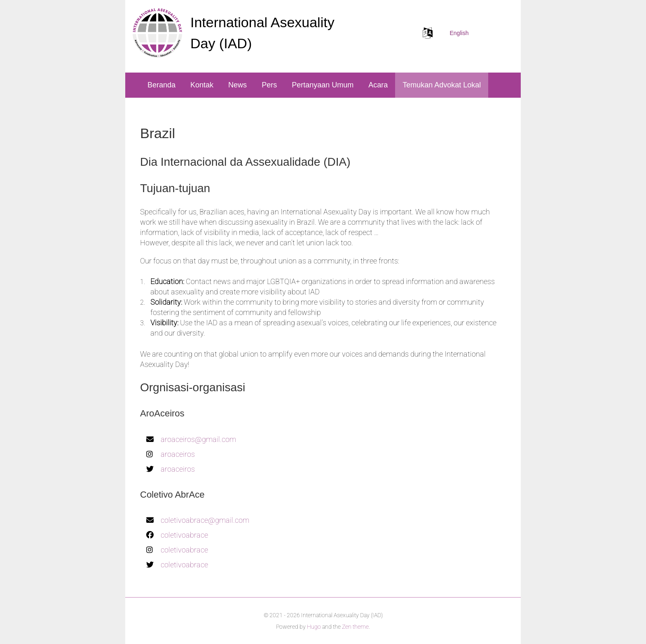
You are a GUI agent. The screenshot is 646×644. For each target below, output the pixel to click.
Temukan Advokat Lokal (442, 85)
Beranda (161, 85)
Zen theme (355, 627)
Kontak (202, 85)
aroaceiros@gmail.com (198, 439)
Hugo (314, 627)
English (459, 33)
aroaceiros (178, 454)
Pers (269, 85)
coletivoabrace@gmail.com (205, 520)
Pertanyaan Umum (323, 85)
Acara (378, 85)
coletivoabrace (184, 535)
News (238, 85)
